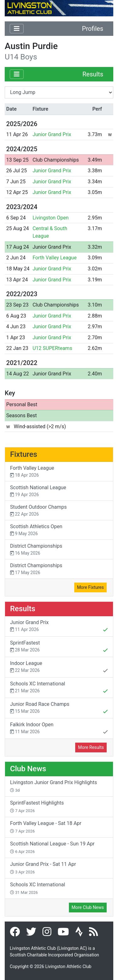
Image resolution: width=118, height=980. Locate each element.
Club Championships (56, 160)
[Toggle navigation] (17, 29)
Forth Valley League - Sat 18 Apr (46, 827)
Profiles (93, 29)
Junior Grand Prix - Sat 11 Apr (43, 868)
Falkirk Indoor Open (59, 729)
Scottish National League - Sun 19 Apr (52, 847)
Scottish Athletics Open (59, 530)
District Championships (59, 550)
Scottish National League (59, 491)
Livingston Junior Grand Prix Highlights (53, 786)
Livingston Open (51, 218)
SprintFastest (59, 647)
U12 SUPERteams (52, 348)
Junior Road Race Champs (59, 708)
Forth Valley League (54, 258)
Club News (28, 769)
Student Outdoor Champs (59, 511)
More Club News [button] (88, 907)
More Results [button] (91, 747)
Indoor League (59, 667)
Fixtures (24, 454)
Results (93, 74)
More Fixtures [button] (90, 587)
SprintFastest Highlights (37, 806)
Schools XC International (59, 688)
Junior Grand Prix (52, 134)
